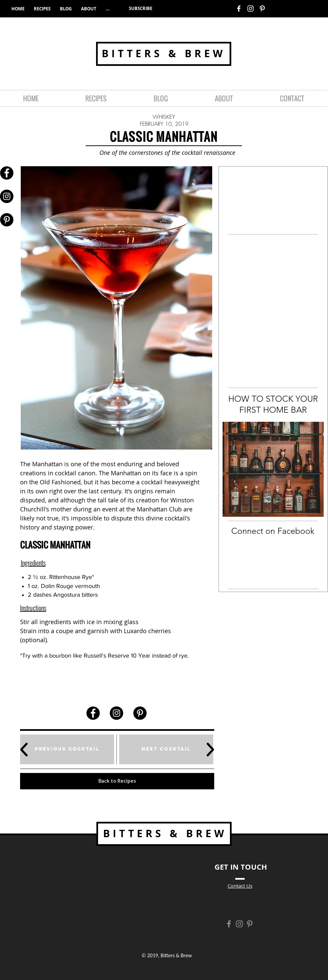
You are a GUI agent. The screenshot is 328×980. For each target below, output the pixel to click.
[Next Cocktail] (166, 749)
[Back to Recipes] (117, 781)
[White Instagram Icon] (251, 9)
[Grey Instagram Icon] (239, 924)
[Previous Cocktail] (67, 749)
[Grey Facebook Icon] (229, 924)
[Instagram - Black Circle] (7, 196)
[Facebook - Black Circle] (7, 173)
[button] (140, 9)
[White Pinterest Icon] (262, 9)
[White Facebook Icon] (239, 9)
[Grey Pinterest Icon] (250, 924)
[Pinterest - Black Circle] (7, 220)
